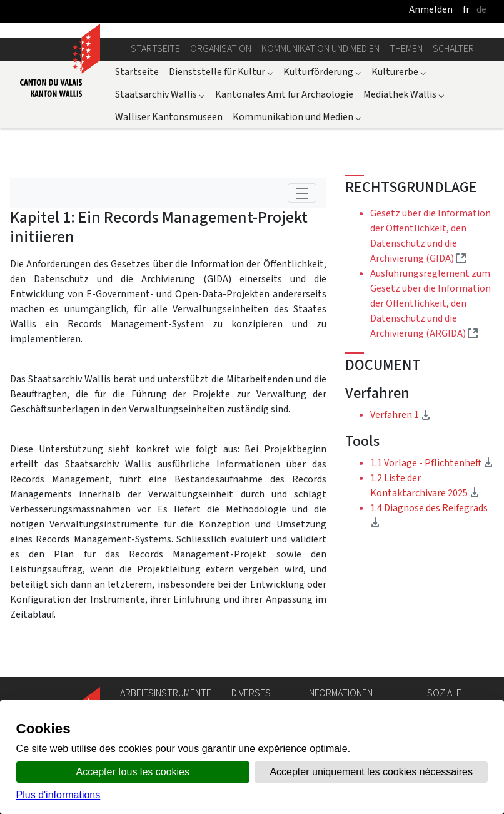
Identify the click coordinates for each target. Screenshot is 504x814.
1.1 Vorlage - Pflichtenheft (432, 463)
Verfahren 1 (426, 414)
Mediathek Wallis (404, 94)
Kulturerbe (399, 72)
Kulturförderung (322, 72)
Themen (406, 48)
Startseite (155, 48)
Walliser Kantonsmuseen (169, 117)
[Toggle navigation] (302, 193)
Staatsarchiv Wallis (160, 94)
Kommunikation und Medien (320, 48)
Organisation (221, 48)
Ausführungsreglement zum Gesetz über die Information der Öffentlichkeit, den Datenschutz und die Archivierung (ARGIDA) (431, 303)
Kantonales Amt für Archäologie (284, 94)
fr (466, 9)
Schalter (453, 48)
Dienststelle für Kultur (221, 72)
